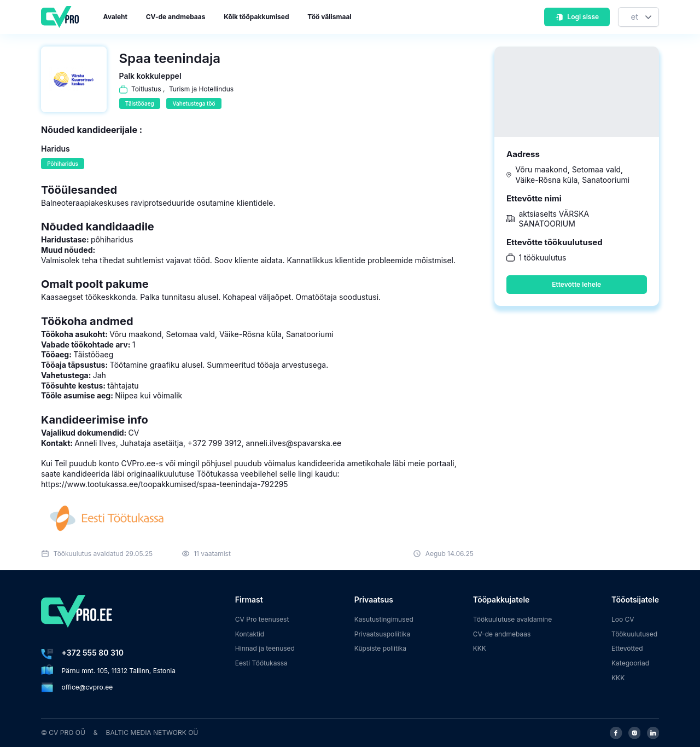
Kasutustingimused (384, 619)
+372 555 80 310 (93, 653)
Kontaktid (250, 634)
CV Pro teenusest (262, 619)
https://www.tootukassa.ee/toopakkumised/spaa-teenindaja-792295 (165, 484)
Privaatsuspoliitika (382, 634)
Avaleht (115, 17)
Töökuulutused (634, 634)
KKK (480, 648)
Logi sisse (577, 17)
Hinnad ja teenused (265, 648)
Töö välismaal (329, 17)
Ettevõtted (627, 648)
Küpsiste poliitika (380, 648)
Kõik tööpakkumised (256, 17)
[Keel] (638, 17)
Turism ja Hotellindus (201, 89)
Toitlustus (146, 89)
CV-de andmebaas (176, 17)
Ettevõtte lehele (576, 284)
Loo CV (623, 619)
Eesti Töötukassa (261, 663)
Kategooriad (630, 663)
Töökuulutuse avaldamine (513, 619)
